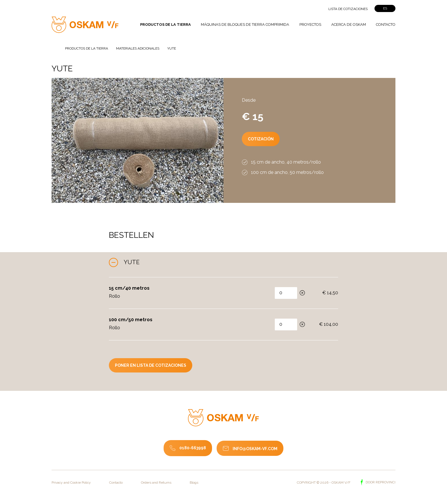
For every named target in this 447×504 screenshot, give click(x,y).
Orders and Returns (156, 483)
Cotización (261, 139)
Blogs (194, 483)
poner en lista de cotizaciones (151, 365)
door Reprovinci (380, 483)
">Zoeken (311, 9)
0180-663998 (193, 448)
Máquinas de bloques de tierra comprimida (245, 24)
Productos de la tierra (165, 24)
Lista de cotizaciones (348, 9)
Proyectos (310, 24)
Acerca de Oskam (349, 24)
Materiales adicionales (138, 48)
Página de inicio (55, 47)
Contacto (386, 24)
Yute (132, 262)
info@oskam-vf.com (255, 449)
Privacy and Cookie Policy (71, 483)
